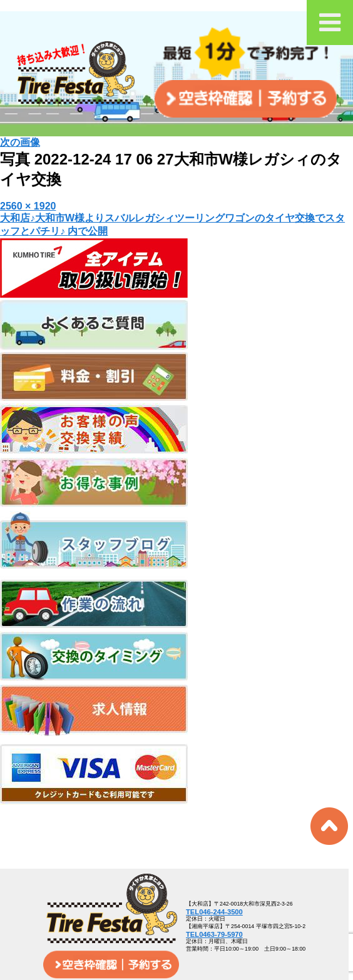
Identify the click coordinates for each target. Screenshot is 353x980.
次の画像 (20, 142)
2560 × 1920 (28, 206)
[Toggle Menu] (330, 23)
